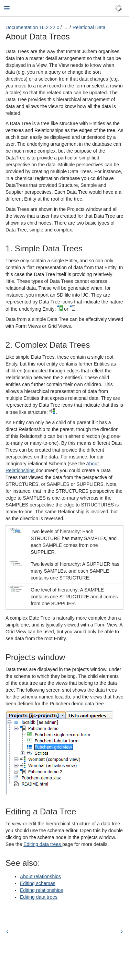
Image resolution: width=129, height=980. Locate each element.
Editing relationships (41, 890)
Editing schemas (38, 883)
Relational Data (89, 27)
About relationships (40, 876)
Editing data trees (43, 844)
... (65, 27)
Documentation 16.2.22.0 (32, 27)
